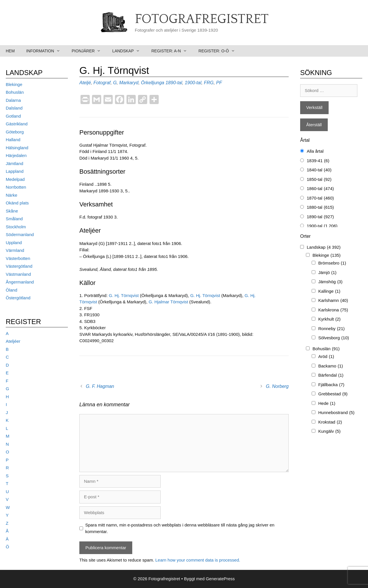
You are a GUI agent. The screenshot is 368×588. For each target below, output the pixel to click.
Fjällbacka (331, 385)
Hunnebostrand (336, 413)
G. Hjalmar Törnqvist (169, 302)
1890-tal (174, 83)
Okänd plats (17, 203)
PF (219, 83)
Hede (327, 404)
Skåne (12, 211)
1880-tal (320, 207)
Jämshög (330, 282)
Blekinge (14, 84)
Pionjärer (89, 51)
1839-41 (318, 161)
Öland (11, 290)
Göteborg (15, 132)
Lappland (15, 171)
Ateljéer (13, 341)
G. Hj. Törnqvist (124, 295)
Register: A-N (172, 51)
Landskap (129, 51)
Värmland (15, 250)
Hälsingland (17, 148)
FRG (209, 83)
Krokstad (330, 422)
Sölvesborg (334, 338)
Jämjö (327, 273)
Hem (10, 51)
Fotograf (102, 83)
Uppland (14, 243)
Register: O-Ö (220, 51)
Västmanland (18, 274)
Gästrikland (17, 124)
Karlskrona (333, 310)
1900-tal (193, 83)
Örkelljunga (153, 83)
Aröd (326, 357)
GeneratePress (220, 579)
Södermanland (20, 234)
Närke (11, 195)
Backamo (331, 366)
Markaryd (129, 83)
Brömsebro (332, 263)
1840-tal (319, 170)
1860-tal (320, 189)
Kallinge (329, 291)
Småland (14, 219)
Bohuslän (15, 92)
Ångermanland (20, 282)
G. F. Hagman (100, 386)
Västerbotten (18, 258)
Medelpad (15, 179)
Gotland (13, 116)
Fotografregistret (202, 19)
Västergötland (19, 266)
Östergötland (18, 298)
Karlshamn (333, 301)
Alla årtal (315, 151)
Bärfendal (331, 375)
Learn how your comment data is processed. (198, 560)
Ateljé (85, 83)
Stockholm (16, 227)
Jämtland (15, 163)
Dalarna (13, 100)
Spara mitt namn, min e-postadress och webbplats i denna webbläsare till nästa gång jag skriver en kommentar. (180, 528)
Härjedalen (16, 155)
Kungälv (329, 431)
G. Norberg (277, 386)
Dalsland (14, 108)
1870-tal (320, 198)
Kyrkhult (329, 319)
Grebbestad (333, 394)
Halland (13, 140)
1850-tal (319, 180)
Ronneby (331, 329)
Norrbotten (16, 187)
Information (46, 51)
